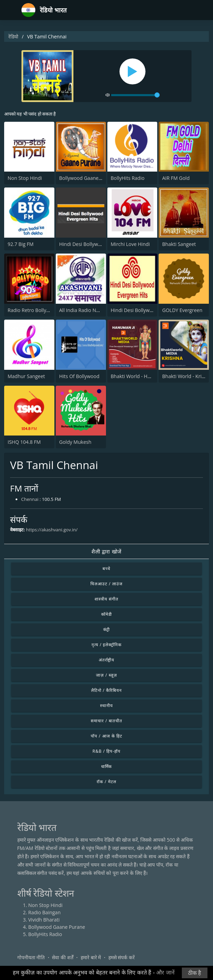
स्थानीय (106, 706)
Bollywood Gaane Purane (88, 178)
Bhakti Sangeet (179, 244)
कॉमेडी (106, 614)
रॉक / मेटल (106, 782)
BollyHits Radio (128, 178)
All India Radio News (82, 310)
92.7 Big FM (21, 244)
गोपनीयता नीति (31, 957)
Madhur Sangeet (26, 376)
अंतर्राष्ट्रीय (107, 660)
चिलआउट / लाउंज (106, 584)
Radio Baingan (45, 912)
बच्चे (106, 569)
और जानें (165, 973)
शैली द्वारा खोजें (106, 551)
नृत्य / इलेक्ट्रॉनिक (106, 645)
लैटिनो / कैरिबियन (106, 690)
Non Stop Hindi (25, 178)
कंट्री (107, 629)
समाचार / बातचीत (106, 721)
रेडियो (13, 36)
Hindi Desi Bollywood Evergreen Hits (100, 244)
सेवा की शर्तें (63, 957)
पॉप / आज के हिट (106, 736)
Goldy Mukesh (75, 442)
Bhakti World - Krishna (187, 376)
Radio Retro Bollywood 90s (38, 310)
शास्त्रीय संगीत (106, 599)
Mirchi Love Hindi (130, 244)
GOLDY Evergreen (182, 310)
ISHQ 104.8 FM (24, 442)
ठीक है (195, 973)
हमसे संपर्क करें (122, 957)
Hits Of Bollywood (79, 376)
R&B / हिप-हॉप (106, 751)
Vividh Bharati (44, 920)
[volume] (135, 95)
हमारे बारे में (91, 957)
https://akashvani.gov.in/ (52, 530)
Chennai (30, 499)
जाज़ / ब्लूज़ (106, 675)
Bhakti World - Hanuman (139, 376)
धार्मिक (107, 766)
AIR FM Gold (176, 178)
